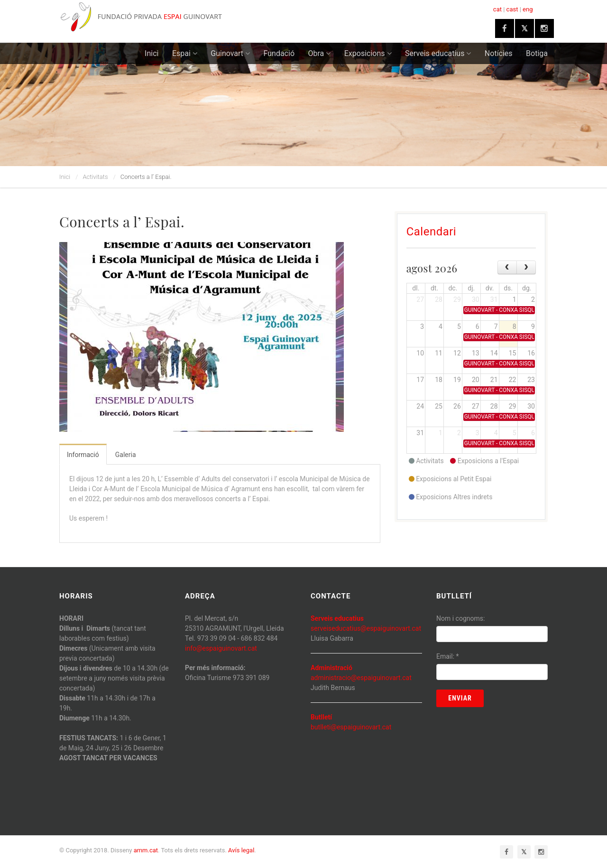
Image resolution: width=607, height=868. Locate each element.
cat (497, 9)
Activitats (96, 177)
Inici (152, 53)
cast (512, 9)
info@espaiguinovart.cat (221, 648)
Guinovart (230, 53)
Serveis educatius (438, 53)
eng (528, 9)
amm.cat (146, 850)
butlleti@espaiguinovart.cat (351, 727)
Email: (448, 656)
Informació (83, 455)
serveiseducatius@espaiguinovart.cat (366, 628)
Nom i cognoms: (460, 618)
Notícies (499, 53)
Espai (185, 53)
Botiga (537, 53)
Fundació (279, 53)
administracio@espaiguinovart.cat (361, 678)
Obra (320, 53)
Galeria (126, 455)
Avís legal (241, 850)
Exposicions (368, 53)
